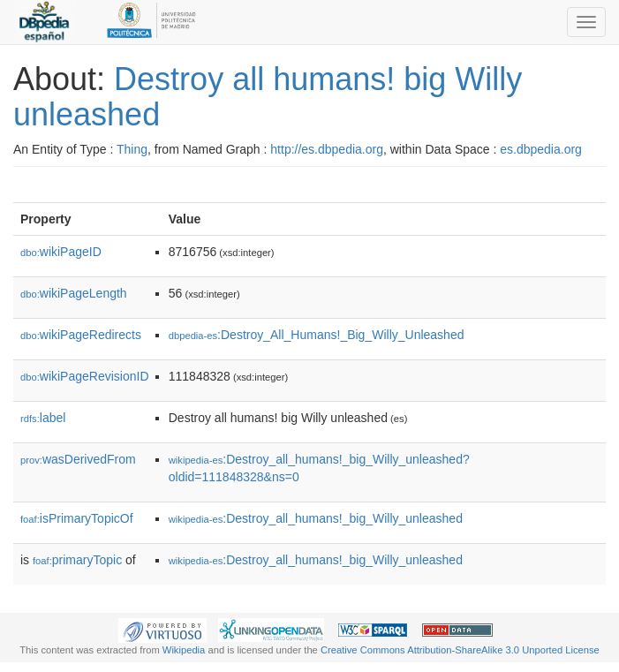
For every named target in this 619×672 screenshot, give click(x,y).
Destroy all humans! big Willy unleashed (268, 97)
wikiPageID (61, 252)
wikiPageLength (74, 293)
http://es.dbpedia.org (327, 149)
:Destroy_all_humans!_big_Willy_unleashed (316, 518)
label (43, 418)
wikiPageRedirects (81, 335)
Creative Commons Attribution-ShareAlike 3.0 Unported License (460, 650)
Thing (132, 149)
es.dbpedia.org (541, 149)
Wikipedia (184, 650)
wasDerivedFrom (78, 459)
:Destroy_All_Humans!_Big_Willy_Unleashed (317, 335)
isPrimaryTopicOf (77, 518)
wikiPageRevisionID (85, 376)
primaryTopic (77, 560)
